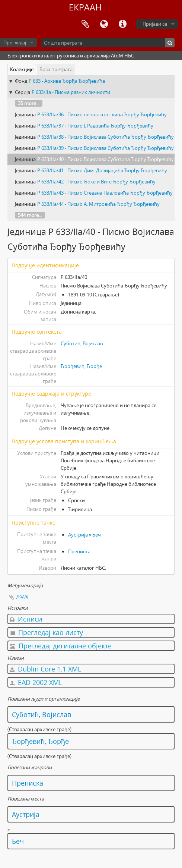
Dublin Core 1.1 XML (45, 669)
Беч (97, 535)
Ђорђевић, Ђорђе (81, 366)
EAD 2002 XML (36, 682)
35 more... (29, 103)
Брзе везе (122, 24)
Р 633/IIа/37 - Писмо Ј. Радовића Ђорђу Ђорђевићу (95, 126)
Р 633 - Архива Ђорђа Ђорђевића (67, 81)
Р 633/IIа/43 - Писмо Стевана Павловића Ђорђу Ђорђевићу (105, 193)
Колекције (22, 69)
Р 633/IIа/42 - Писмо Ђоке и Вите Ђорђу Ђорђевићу (96, 182)
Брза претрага (56, 69)
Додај (22, 596)
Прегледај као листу (46, 632)
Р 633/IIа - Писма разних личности (71, 92)
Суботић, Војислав (82, 343)
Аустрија (78, 535)
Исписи (26, 619)
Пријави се (155, 24)
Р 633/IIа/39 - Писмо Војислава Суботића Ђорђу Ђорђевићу (106, 148)
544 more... (30, 215)
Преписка (79, 551)
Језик (104, 24)
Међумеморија (85, 24)
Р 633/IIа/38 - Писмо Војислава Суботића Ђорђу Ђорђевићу (106, 137)
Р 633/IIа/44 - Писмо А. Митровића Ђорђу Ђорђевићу (98, 204)
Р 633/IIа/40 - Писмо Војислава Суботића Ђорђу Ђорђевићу (106, 159)
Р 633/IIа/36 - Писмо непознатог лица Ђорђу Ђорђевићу (102, 114)
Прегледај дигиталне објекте (61, 646)
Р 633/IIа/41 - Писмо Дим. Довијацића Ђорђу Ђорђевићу (102, 170)
